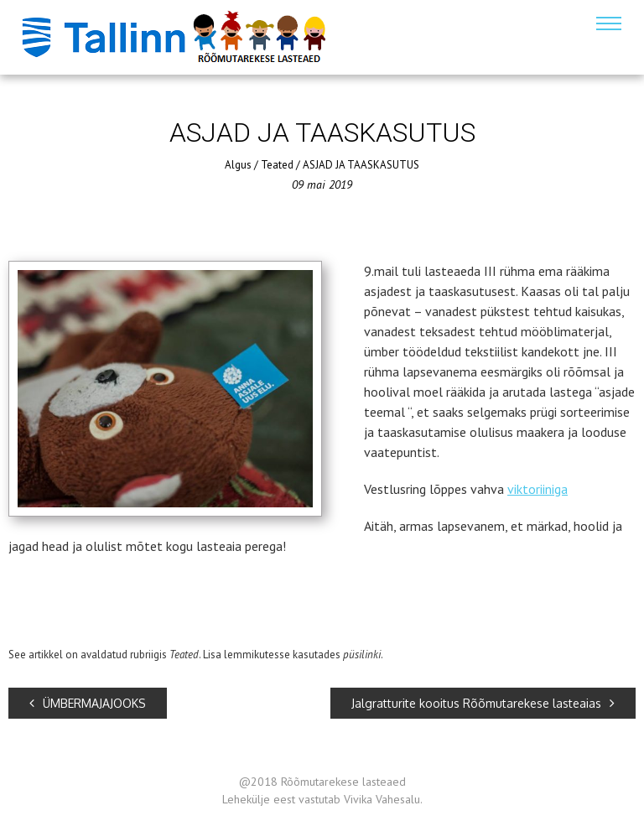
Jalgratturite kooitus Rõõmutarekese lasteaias (483, 703)
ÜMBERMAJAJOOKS (88, 703)
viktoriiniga (538, 489)
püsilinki (362, 655)
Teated (277, 165)
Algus (238, 165)
